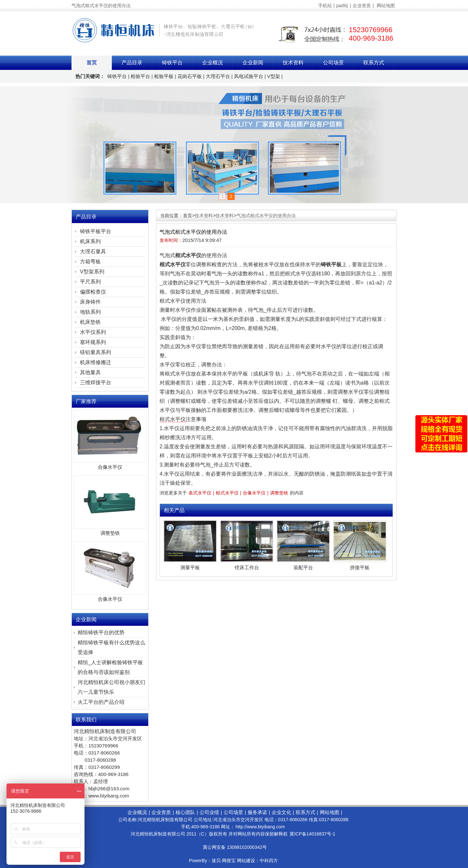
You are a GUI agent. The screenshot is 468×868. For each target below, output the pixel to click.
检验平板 (164, 76)
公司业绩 (209, 812)
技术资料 (293, 63)
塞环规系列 (93, 342)
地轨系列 (90, 312)
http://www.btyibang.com (260, 827)
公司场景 (333, 63)
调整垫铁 (279, 493)
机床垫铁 (90, 322)
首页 (92, 63)
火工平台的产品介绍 (101, 702)
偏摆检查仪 (93, 292)
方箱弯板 (90, 262)
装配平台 (303, 567)
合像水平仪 (254, 493)
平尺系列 (90, 282)
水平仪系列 (93, 332)
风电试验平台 (249, 76)
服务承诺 (257, 812)
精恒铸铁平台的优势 (101, 632)
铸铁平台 (172, 63)
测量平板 (190, 567)
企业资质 (362, 6)
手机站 (325, 6)
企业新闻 (253, 63)
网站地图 (386, 6)
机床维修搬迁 (96, 362)
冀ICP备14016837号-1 (312, 834)
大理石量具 (93, 251)
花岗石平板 (190, 76)
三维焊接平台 (96, 382)
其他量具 (90, 372)
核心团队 (185, 812)
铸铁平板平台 (96, 231)
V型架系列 (92, 272)
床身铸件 (90, 302)
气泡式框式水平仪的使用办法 (266, 216)
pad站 (342, 6)
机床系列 (90, 241)
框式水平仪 (173, 419)
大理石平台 (218, 76)
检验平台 (140, 76)
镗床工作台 (247, 567)
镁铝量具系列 (96, 352)
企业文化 (281, 812)
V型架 (274, 76)
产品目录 (132, 63)
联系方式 (374, 63)
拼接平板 (360, 567)
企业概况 (213, 63)
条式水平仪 (200, 493)
